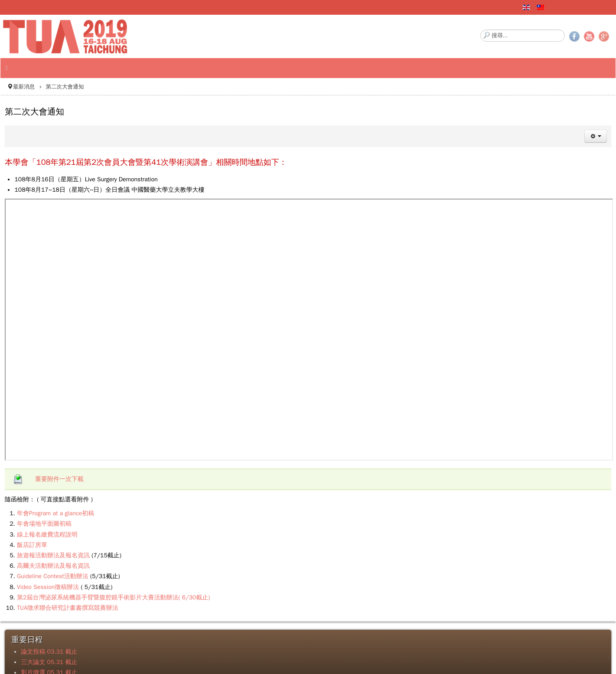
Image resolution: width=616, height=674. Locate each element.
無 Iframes (309, 330)
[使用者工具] (596, 136)
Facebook (574, 36)
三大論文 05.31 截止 (49, 662)
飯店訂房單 (32, 545)
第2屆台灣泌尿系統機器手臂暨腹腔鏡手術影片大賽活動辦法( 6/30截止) (113, 597)
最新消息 (24, 87)
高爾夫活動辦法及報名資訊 (53, 566)
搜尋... (481, 30)
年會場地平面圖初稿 (44, 524)
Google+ (604, 36)
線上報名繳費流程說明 (47, 535)
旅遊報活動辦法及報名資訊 (53, 555)
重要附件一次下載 (59, 479)
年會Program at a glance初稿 (55, 513)
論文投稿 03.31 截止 (49, 652)
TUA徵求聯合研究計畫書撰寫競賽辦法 (68, 608)
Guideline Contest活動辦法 (53, 576)
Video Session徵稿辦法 (48, 587)
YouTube (589, 36)
